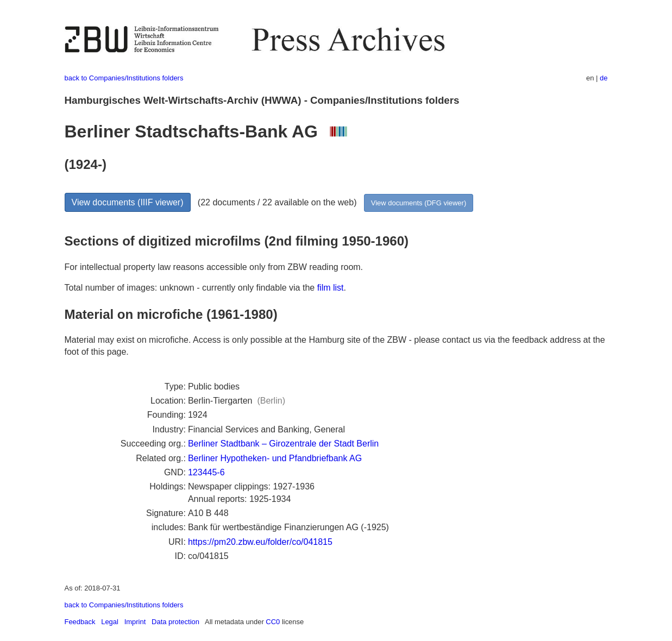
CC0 (273, 622)
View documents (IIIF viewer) (128, 202)
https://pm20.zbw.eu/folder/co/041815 (260, 542)
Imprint (135, 622)
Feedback (80, 622)
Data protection (175, 622)
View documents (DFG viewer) (419, 203)
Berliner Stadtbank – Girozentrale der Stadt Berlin (283, 444)
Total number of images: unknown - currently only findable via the (191, 288)
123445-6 (206, 472)
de (604, 78)
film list (331, 288)
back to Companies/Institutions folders (124, 78)
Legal (110, 622)
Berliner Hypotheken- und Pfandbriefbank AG (275, 458)
